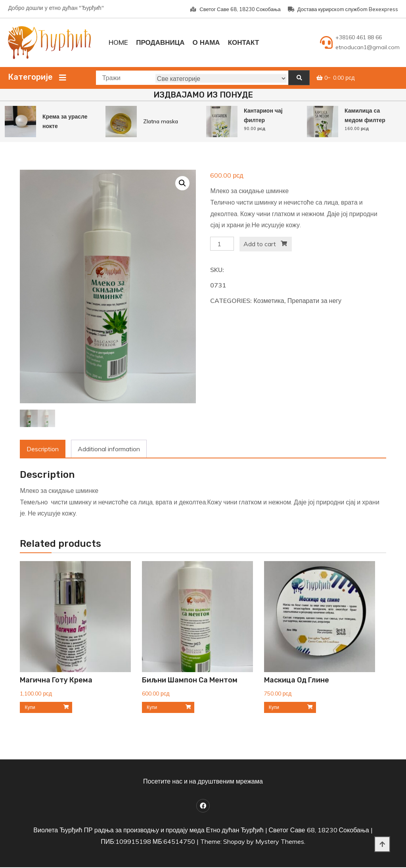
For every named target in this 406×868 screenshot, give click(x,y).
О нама (206, 42)
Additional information (109, 450)
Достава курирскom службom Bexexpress (343, 9)
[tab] (43, 450)
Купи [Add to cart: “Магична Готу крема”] (30, 708)
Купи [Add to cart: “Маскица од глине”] (274, 708)
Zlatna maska (161, 121)
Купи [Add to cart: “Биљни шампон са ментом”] (152, 708)
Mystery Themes (280, 842)
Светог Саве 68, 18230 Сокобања (235, 9)
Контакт (244, 42)
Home (118, 42)
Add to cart (260, 244)
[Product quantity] (222, 244)
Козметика (269, 301)
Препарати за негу (314, 301)
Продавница (160, 42)
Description (43, 450)
